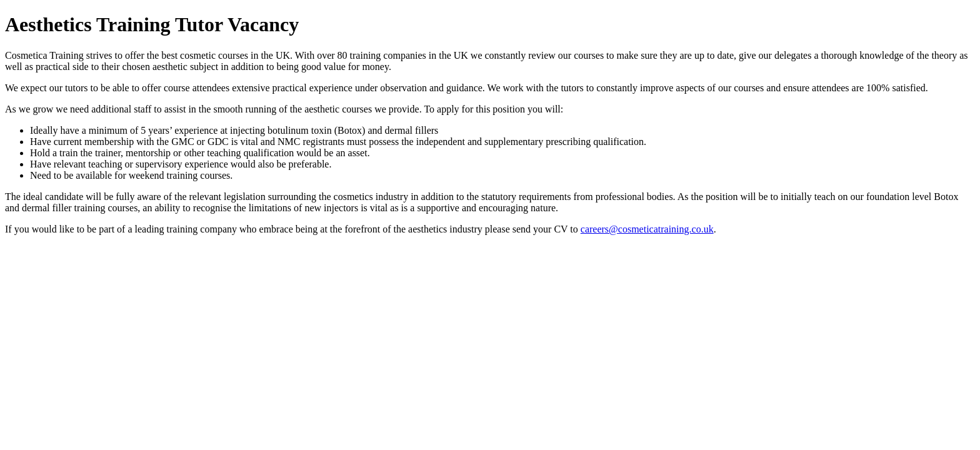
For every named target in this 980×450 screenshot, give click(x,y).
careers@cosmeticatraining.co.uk (647, 229)
